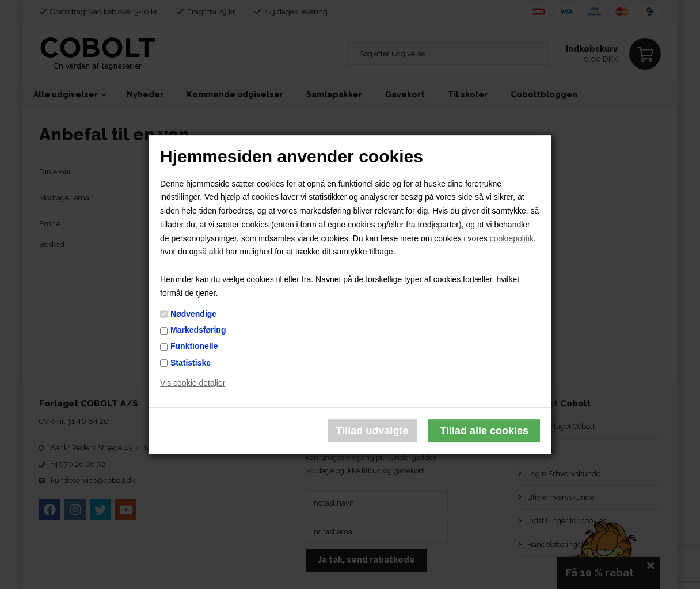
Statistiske (191, 363)
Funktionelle (194, 347)
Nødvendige (193, 314)
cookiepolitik (512, 238)
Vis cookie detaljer (193, 383)
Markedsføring (198, 330)
